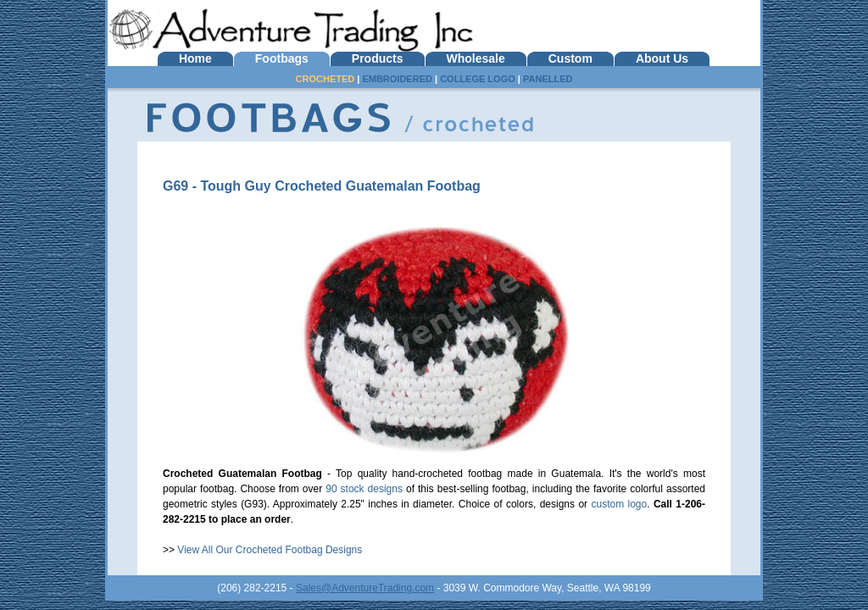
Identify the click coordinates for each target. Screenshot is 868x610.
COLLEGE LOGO (478, 79)
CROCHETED (325, 79)
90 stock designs (364, 489)
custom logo (619, 504)
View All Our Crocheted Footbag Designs (270, 550)
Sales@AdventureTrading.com (365, 588)
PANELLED (548, 79)
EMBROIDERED (397, 79)
